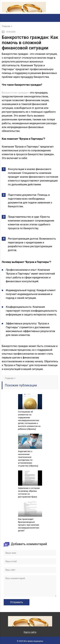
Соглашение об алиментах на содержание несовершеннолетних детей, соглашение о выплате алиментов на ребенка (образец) (29, 420)
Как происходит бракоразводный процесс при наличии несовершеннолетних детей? (29, 525)
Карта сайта (30, 632)
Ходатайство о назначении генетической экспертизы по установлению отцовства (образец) (28, 459)
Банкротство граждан (15, 93)
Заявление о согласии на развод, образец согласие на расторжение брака (29, 492)
